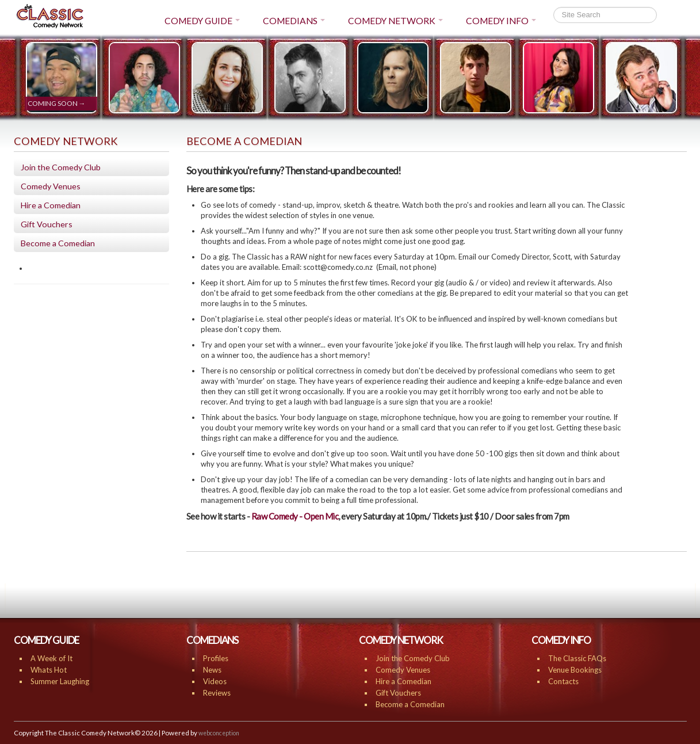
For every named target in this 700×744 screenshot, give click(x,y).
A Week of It (51, 658)
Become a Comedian (58, 243)
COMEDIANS (294, 21)
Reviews (217, 693)
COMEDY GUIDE (202, 21)
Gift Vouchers (47, 224)
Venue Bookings (575, 670)
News (212, 670)
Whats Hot (49, 670)
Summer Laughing (60, 681)
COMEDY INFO (501, 21)
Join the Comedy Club (61, 167)
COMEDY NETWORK (395, 21)
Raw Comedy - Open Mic (295, 516)
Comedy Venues (51, 186)
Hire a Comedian (51, 205)
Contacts (563, 681)
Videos (215, 681)
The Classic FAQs (577, 658)
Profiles (216, 658)
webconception (219, 733)
